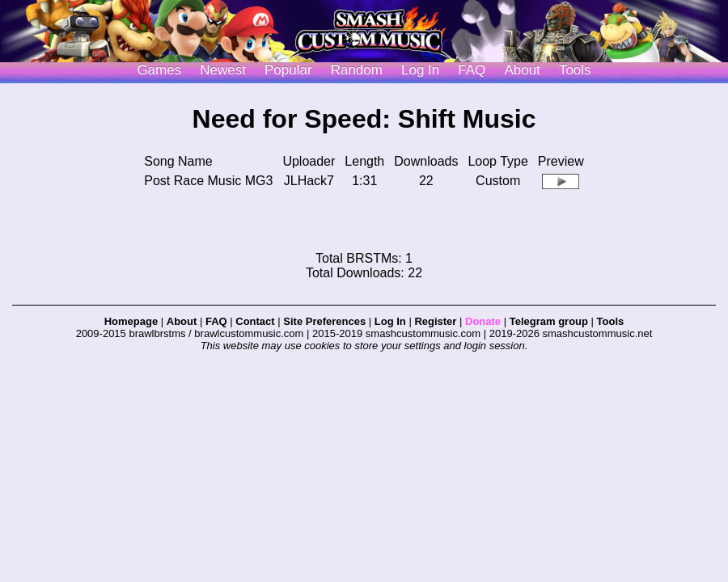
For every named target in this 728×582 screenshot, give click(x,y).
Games (159, 70)
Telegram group (549, 321)
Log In (390, 321)
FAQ (472, 70)
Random (357, 70)
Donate (483, 321)
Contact (255, 321)
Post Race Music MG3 (208, 181)
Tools (575, 70)
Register (435, 321)
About (522, 70)
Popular (288, 70)
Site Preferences (324, 321)
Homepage (131, 321)
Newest (223, 70)
